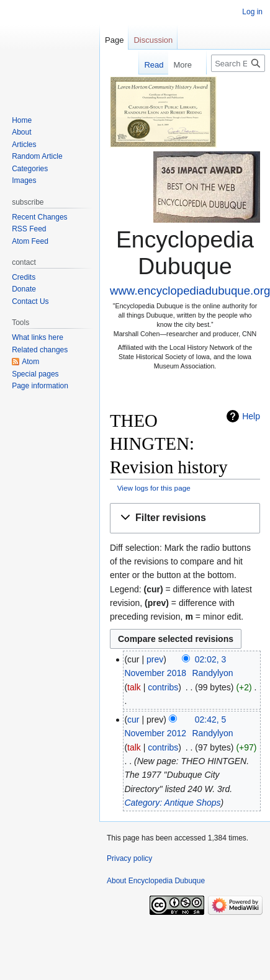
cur (133, 719)
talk (134, 687)
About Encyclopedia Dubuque (156, 881)
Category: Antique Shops (172, 803)
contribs (163, 687)
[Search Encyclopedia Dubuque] (238, 63)
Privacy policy (129, 858)
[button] (185, 518)
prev (155, 659)
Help (251, 416)
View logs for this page (154, 488)
